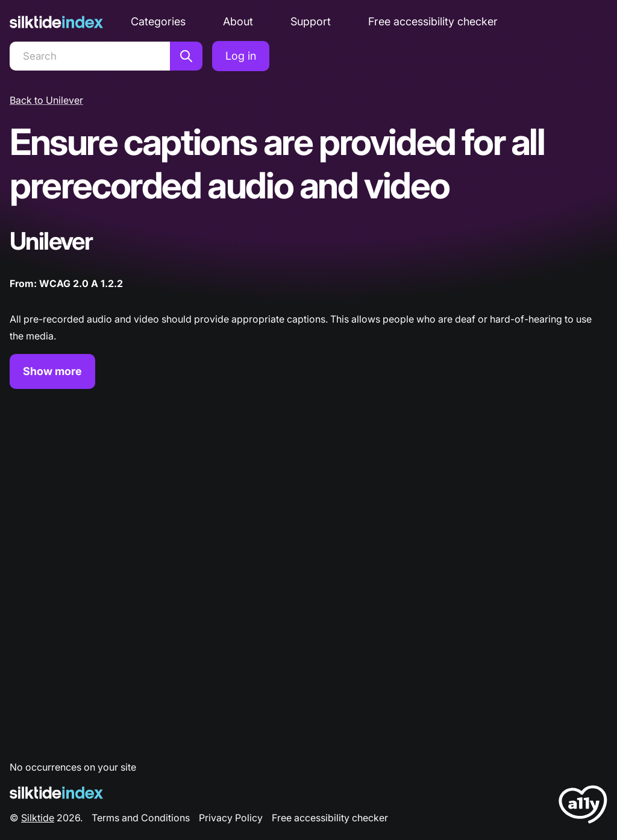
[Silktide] (56, 22)
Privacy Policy (231, 818)
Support (311, 21)
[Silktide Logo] (56, 793)
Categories (158, 21)
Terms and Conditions (141, 818)
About (238, 21)
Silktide (38, 818)
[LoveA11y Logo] (583, 807)
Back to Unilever (46, 100)
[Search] (90, 56)
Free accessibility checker (433, 21)
